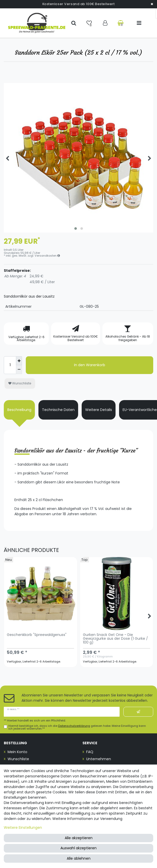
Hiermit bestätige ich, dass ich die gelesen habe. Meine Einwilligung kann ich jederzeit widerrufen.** (77, 727)
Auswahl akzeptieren (78, 848)
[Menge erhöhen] (19, 361)
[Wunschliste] (90, 23)
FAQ (90, 752)
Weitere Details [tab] (99, 410)
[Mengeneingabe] (10, 365)
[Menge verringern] (19, 370)
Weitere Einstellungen (23, 828)
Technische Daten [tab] (58, 410)
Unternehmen (99, 759)
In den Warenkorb (90, 365)
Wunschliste (20, 383)
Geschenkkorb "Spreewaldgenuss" (37, 635)
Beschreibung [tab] (19, 410)
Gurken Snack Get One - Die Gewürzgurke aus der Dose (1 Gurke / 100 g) (115, 639)
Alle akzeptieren (79, 838)
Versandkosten (47, 256)
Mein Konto (17, 752)
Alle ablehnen (79, 858)
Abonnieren (138, 712)
